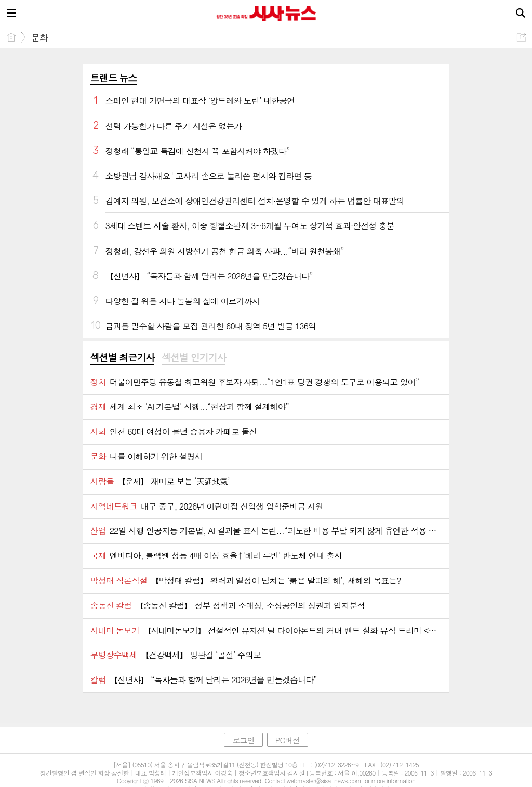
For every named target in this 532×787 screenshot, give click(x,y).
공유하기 (521, 37)
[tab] (122, 358)
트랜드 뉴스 (114, 78)
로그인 (243, 740)
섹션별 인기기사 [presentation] (194, 357)
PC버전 (288, 740)
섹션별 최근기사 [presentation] (122, 357)
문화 (39, 37)
